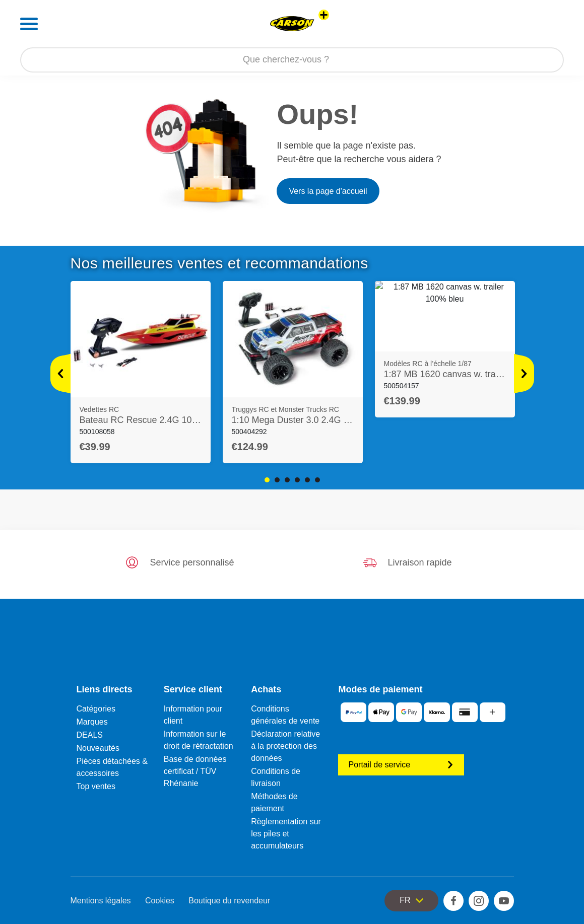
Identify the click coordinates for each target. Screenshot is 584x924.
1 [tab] (267, 480)
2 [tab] (277, 480)
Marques (92, 722)
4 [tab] (297, 480)
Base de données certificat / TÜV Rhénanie (195, 771)
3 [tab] (287, 480)
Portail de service (401, 765)
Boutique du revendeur (229, 901)
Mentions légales (101, 901)
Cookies (160, 901)
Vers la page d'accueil (328, 191)
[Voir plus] (60, 374)
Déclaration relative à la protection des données (285, 746)
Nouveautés (98, 748)
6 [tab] (317, 480)
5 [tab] (307, 480)
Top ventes (96, 786)
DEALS (90, 735)
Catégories (96, 709)
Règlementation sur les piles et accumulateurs (286, 834)
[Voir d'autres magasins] (324, 15)
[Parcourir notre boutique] (292, 60)
